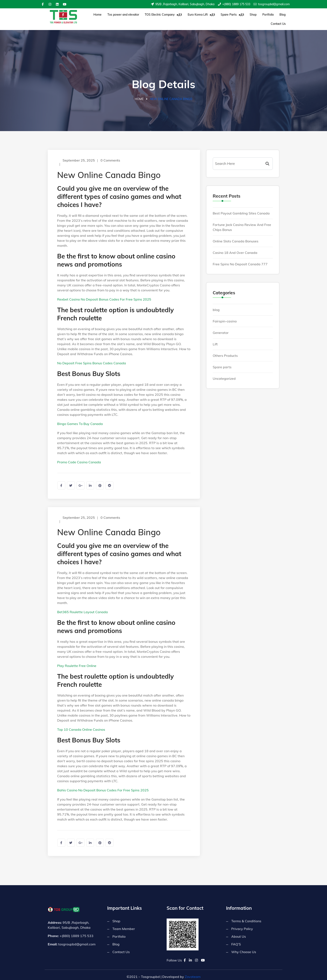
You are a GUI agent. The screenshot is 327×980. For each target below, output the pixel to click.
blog (216, 305)
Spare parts (222, 363)
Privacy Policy (242, 925)
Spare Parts (222, 17)
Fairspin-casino (225, 317)
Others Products (225, 351)
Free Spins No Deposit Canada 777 (240, 259)
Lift (215, 340)
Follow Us (174, 957)
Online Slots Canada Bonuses (236, 237)
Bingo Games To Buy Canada (80, 419)
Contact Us (279, 17)
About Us (239, 933)
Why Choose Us (244, 949)
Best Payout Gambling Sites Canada (241, 209)
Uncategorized (224, 374)
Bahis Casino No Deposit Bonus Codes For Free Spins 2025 (103, 786)
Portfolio (253, 17)
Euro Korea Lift (194, 17)
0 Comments (111, 156)
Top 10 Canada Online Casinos (81, 726)
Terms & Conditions (246, 918)
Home (97, 17)
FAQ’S (236, 941)
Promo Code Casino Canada (79, 458)
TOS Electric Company (158, 17)
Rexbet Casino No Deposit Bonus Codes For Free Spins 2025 (104, 295)
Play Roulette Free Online (77, 662)
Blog (265, 17)
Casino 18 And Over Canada (235, 248)
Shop (241, 17)
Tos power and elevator (120, 17)
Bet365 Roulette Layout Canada (82, 608)
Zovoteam (193, 973)
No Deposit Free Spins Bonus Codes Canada (92, 359)
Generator (221, 328)
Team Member (124, 925)
